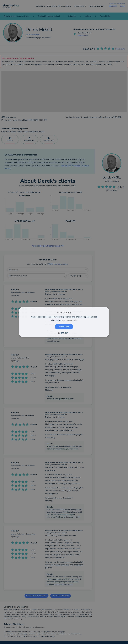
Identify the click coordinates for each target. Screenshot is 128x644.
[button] (64, 333)
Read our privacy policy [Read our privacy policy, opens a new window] (70, 320)
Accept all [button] (64, 327)
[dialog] (64, 322)
